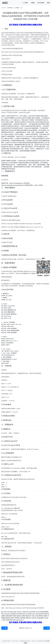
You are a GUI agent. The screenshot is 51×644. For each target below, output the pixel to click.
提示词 (16, 614)
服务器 (19, 616)
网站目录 (28, 616)
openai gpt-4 (20, 620)
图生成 (41, 614)
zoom (33, 614)
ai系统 (23, 616)
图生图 (8, 618)
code (5, 612)
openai (12, 612)
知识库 (33, 612)
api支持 (34, 618)
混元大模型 (6, 620)
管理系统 (17, 618)
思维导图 (40, 616)
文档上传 (34, 616)
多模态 (15, 616)
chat (8, 612)
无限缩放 (23, 618)
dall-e (3, 614)
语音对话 (46, 614)
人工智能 (25, 3)
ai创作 (12, 618)
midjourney (25, 612)
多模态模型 (9, 616)
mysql (37, 612)
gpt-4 (16, 612)
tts (27, 614)
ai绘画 (30, 614)
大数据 (33, 3)
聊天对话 (13, 620)
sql (30, 612)
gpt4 (24, 614)
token (37, 614)
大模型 (45, 616)
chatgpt (42, 612)
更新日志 (29, 618)
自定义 (20, 612)
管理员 (21, 614)
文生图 (12, 614)
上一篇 (4, 628)
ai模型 (3, 616)
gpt (2, 612)
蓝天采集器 (41, 3)
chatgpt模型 (40, 618)
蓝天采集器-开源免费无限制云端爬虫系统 (25, 25)
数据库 (46, 612)
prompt (7, 614)
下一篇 (47, 628)
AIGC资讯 (10, 8)
